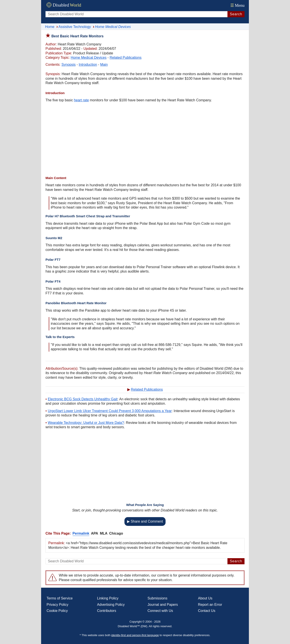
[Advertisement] (145, 140)
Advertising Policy (111, 605)
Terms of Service (60, 598)
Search (236, 14)
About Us (205, 598)
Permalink (81, 533)
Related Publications (126, 58)
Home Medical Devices (89, 58)
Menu (237, 5)
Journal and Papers (163, 605)
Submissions (158, 598)
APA (95, 533)
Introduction (88, 65)
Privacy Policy (58, 605)
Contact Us (207, 611)
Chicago (116, 533)
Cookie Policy (57, 611)
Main (104, 65)
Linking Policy (108, 598)
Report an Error (210, 605)
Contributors (107, 611)
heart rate (81, 100)
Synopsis (69, 65)
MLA (104, 533)
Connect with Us (160, 611)
